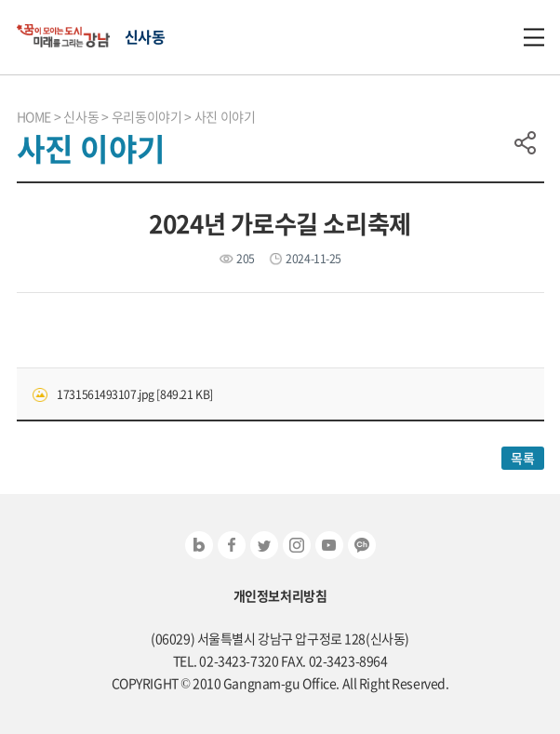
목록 (522, 458)
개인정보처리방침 (280, 596)
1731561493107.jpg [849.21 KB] (134, 394)
